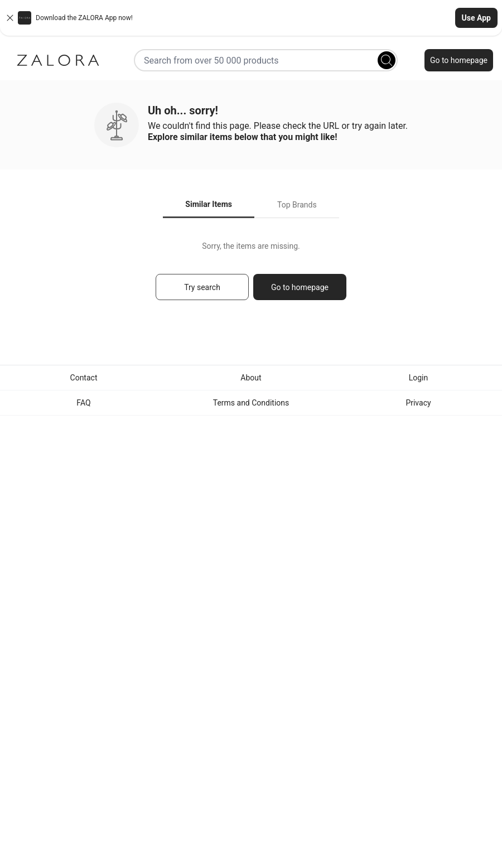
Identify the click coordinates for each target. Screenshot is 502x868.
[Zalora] (58, 60)
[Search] (387, 60)
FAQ (83, 403)
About (251, 378)
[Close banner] (10, 18)
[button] (251, 18)
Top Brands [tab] (297, 205)
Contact (84, 378)
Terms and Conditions (251, 403)
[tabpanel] (251, 276)
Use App (476, 18)
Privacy (418, 403)
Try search (202, 287)
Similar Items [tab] (209, 204)
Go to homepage (459, 60)
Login (419, 378)
